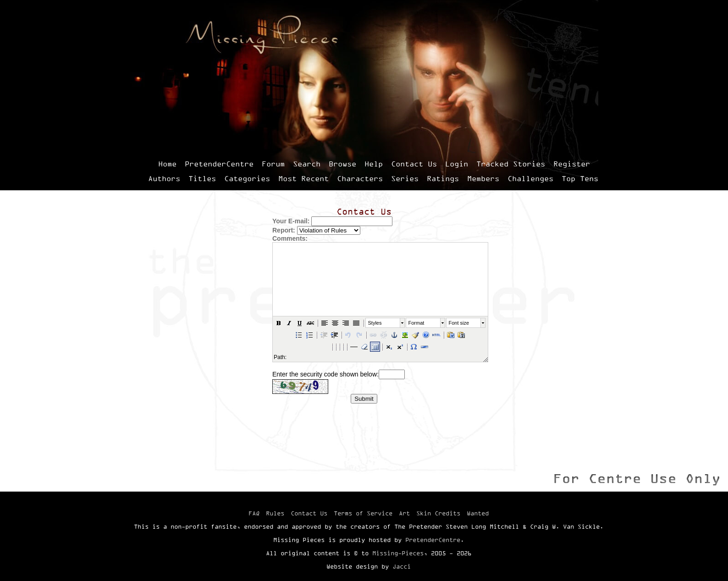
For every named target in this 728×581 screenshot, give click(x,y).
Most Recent (303, 178)
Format (416, 323)
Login (457, 164)
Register (572, 164)
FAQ (254, 513)
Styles (375, 323)
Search (307, 164)
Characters (360, 178)
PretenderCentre (219, 164)
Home (167, 164)
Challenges (530, 178)
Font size (459, 323)
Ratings (443, 178)
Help (374, 164)
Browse (342, 164)
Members (483, 178)
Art (404, 513)
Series (405, 178)
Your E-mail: (291, 221)
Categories (247, 178)
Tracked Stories (511, 164)
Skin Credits (438, 513)
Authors (164, 178)
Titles (202, 178)
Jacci (402, 566)
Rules (275, 513)
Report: (284, 230)
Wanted (478, 513)
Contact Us (414, 164)
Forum (273, 164)
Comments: (290, 238)
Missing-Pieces (398, 553)
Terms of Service (363, 513)
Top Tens (580, 178)
